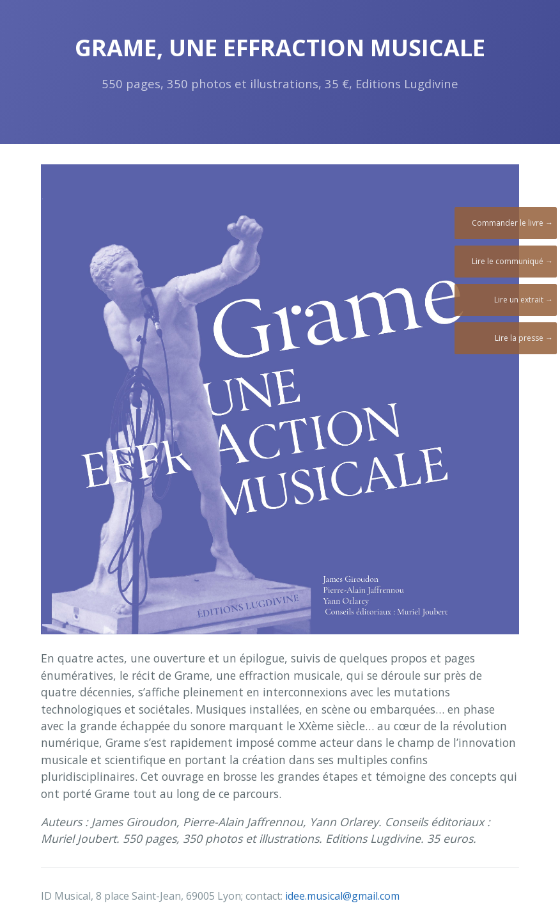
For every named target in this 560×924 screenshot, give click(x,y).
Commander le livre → (512, 223)
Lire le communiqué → (512, 261)
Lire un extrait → (524, 300)
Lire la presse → (524, 338)
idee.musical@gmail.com (342, 896)
